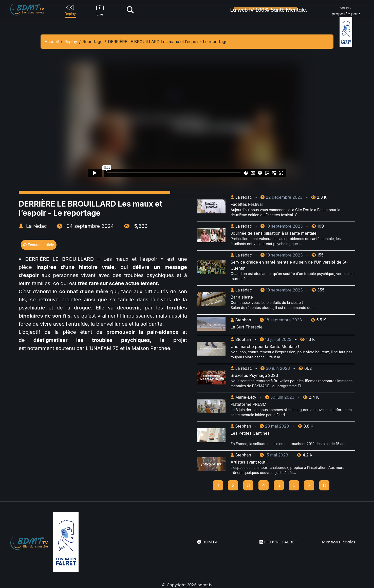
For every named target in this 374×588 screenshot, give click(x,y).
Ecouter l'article (39, 245)
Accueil (52, 42)
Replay (71, 42)
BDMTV (207, 542)
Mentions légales (339, 542)
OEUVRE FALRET (278, 542)
